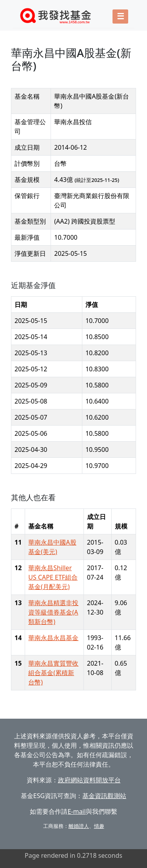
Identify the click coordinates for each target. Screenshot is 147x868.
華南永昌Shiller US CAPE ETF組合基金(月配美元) (53, 577)
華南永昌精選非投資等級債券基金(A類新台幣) (53, 612)
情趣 (99, 826)
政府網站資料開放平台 (89, 780)
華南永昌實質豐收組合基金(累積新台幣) (53, 673)
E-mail (76, 811)
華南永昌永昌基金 (53, 638)
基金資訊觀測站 (104, 796)
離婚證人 (79, 826)
